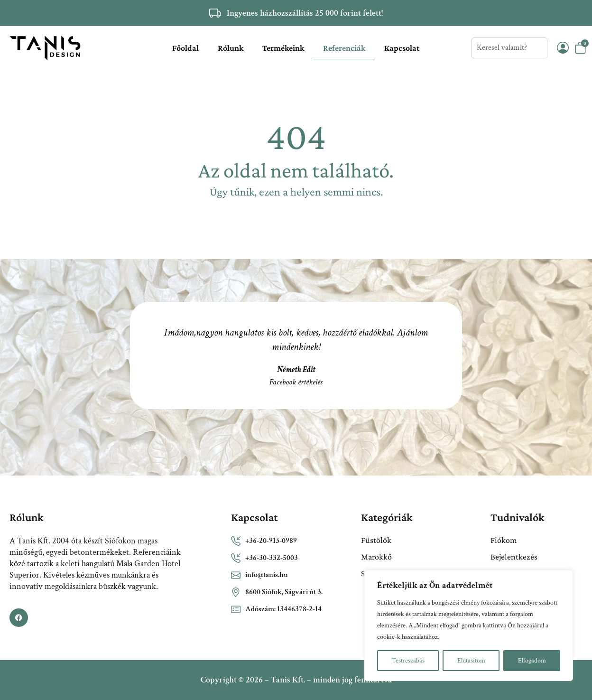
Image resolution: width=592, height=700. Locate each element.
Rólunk (231, 48)
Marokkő (376, 557)
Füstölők (376, 540)
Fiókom (504, 540)
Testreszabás (408, 661)
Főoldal (185, 48)
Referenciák (344, 48)
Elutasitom (471, 661)
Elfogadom (532, 661)
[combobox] (509, 48)
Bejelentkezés (514, 557)
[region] (469, 625)
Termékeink (283, 48)
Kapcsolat (402, 48)
